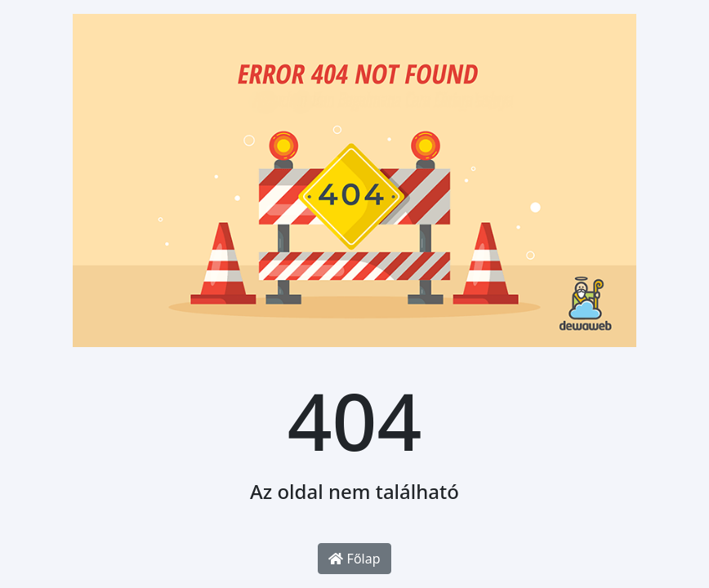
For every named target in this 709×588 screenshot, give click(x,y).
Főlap (354, 559)
